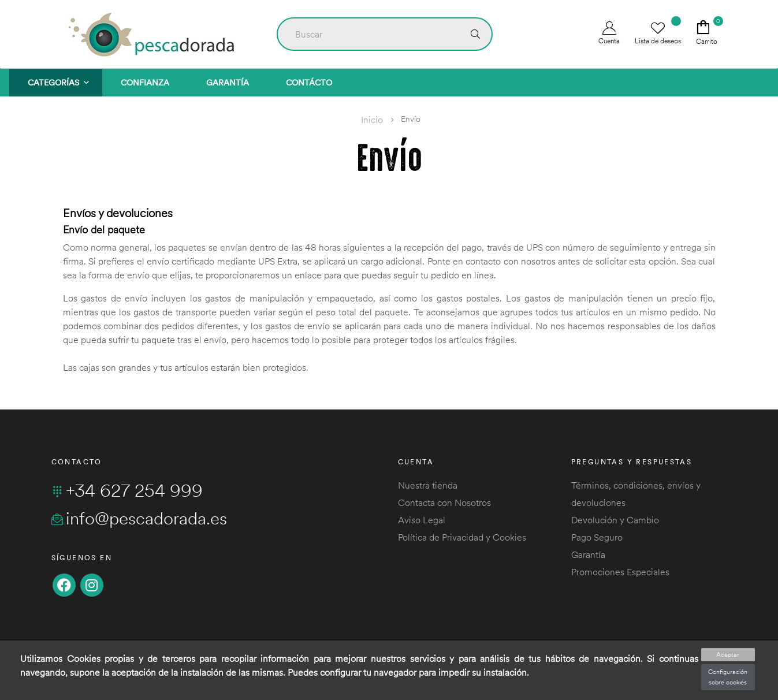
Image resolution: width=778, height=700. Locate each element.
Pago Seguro (597, 537)
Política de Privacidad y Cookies (462, 537)
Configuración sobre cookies (728, 677)
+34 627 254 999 (127, 490)
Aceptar (728, 654)
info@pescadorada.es (139, 518)
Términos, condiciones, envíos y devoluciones (636, 494)
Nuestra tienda (428, 485)
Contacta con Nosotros (444, 502)
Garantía (588, 554)
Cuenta (609, 33)
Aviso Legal (422, 520)
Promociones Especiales (620, 572)
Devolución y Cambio (615, 520)
